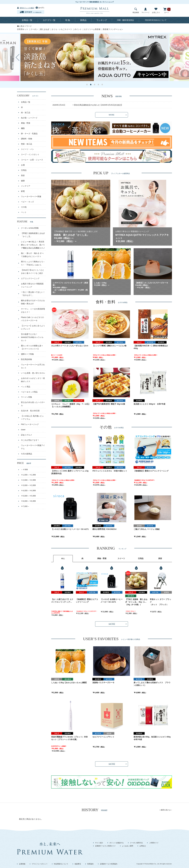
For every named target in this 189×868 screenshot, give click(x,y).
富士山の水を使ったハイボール (33, 404)
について (156, 20)
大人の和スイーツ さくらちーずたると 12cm (70, 346)
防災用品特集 (27, 359)
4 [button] (98, 84)
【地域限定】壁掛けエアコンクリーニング (151, 471)
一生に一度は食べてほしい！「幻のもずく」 (33, 294)
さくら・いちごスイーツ (62, 29)
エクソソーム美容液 (92, 29)
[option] (57, 57)
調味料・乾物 (27, 139)
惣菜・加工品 (27, 144)
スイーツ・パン (27, 149)
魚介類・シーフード (29, 118)
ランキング (102, 20)
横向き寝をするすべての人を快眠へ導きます (33, 302)
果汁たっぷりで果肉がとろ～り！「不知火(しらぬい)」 (33, 263)
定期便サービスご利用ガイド (105, 846)
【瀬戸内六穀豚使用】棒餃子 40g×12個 (109, 404)
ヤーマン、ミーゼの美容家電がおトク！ (33, 310)
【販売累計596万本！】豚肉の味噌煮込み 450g (151, 347)
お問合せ (143, 846)
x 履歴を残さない (166, 810)
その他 (24, 207)
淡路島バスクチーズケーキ (103, 683)
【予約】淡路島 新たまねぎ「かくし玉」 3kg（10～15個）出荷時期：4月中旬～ (136, 601)
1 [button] (87, 84)
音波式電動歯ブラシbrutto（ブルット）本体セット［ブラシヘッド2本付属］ (69, 738)
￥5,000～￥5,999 (28, 496)
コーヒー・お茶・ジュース (32, 160)
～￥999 (24, 470)
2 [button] (91, 84)
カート (167, 11)
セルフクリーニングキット (103, 737)
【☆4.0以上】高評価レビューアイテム (32, 418)
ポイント (78, 29)
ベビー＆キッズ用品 (29, 392)
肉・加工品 (26, 113)
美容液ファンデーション (113, 29)
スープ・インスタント (30, 154)
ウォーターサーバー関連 (31, 196)
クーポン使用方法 (136, 843)
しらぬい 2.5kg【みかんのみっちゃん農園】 (69, 683)
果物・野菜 (26, 123)
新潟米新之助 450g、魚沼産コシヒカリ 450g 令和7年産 (153, 738)
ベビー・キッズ (27, 202)
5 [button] (102, 84)
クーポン (34, 29)
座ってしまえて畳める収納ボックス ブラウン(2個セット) (152, 684)
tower (23, 430)
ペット (24, 212)
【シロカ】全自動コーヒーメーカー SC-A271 (70, 529)
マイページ (145, 11)
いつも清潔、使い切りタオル (33, 373)
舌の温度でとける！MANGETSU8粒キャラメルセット (32, 337)
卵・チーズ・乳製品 (29, 134)
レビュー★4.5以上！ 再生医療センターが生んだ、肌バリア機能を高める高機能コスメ (33, 245)
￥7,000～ (25, 506)
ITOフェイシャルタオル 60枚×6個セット (110, 471)
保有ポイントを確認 (27, 8)
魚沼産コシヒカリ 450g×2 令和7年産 (149, 404)
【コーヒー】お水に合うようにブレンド (33, 327)
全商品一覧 (27, 20)
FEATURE (25, 222)
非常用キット (23, 29)
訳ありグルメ (27, 435)
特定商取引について (61, 864)
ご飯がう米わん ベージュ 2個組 (147, 529)
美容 (23, 175)
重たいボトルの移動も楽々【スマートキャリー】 (32, 347)
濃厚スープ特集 (27, 354)
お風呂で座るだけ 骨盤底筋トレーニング (32, 285)
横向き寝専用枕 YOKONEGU (104, 529)
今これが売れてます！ (30, 440)
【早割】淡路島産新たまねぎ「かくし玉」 (33, 235)
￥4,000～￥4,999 (28, 491)
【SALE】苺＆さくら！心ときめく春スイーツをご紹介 (33, 272)
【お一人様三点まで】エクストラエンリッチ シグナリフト (62, 601)
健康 (23, 181)
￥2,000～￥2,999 (28, 480)
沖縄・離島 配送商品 (125, 20)
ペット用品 (26, 387)
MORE (111, 115)
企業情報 (22, 864)
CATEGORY (28, 96)
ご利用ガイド (154, 843)
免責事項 (78, 864)
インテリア (26, 186)
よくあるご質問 (128, 846)
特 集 (68, 20)
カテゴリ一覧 (49, 20)
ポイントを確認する (117, 843)
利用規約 (90, 864)
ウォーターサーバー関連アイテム (33, 447)
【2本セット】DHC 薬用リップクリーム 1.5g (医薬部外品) (70, 472)
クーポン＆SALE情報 (30, 228)
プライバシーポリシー (40, 864)
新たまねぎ (45, 29)
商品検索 (136, 11)
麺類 (23, 128)
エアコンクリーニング (30, 278)
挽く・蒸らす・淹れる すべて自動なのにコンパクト (32, 255)
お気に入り (156, 11)
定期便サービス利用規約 (109, 864)
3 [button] (95, 84)
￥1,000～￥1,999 (28, 475)
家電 (23, 191)
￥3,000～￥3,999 (28, 485)
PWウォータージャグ (30, 424)
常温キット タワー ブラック (161, 601)
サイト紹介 (99, 843)
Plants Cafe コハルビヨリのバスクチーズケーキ (32, 319)
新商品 (83, 20)
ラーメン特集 (27, 397)
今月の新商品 (27, 454)
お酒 (23, 165)
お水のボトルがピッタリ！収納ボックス (33, 380)
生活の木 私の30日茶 (30, 411)
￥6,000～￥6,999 (28, 501)
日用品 (24, 170)
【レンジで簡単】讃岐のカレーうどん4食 (109, 346)
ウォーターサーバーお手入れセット (33, 366)
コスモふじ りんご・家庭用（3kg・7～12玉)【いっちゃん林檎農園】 (70, 405)
